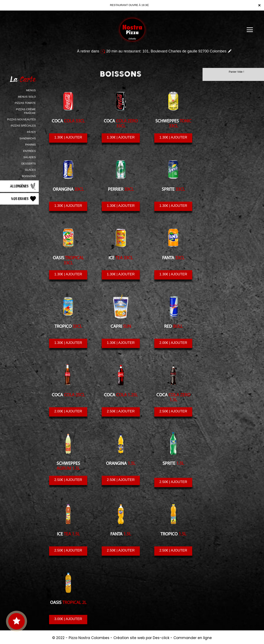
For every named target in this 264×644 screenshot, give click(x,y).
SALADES (29, 157)
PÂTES (31, 132)
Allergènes (23, 186)
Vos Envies (24, 199)
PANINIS (30, 145)
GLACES (30, 170)
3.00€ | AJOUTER (68, 619)
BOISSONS (29, 176)
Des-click (161, 638)
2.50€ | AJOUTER (121, 411)
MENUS (31, 90)
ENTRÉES (29, 151)
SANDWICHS (28, 138)
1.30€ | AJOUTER (68, 137)
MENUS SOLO (27, 97)
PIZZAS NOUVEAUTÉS (22, 119)
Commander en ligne (193, 638)
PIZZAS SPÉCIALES (23, 126)
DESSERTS (28, 164)
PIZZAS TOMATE (25, 103)
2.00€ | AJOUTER (173, 343)
